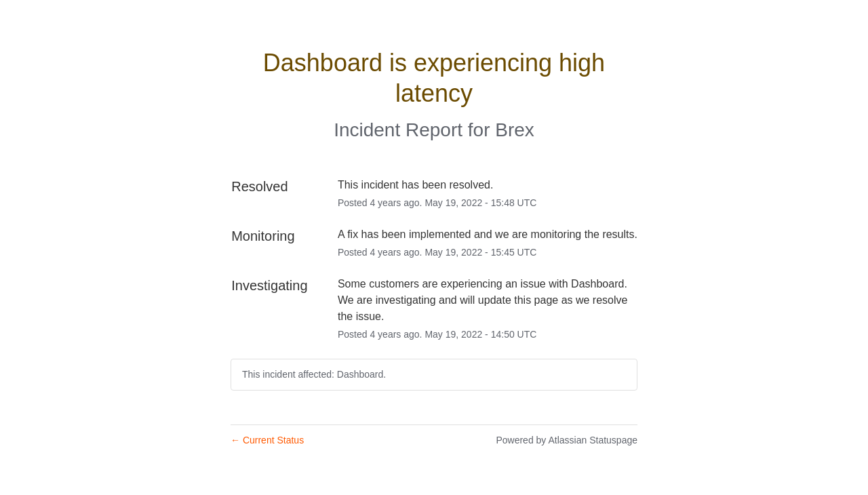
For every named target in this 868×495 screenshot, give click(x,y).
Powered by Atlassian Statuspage (567, 440)
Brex (515, 130)
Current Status (267, 440)
